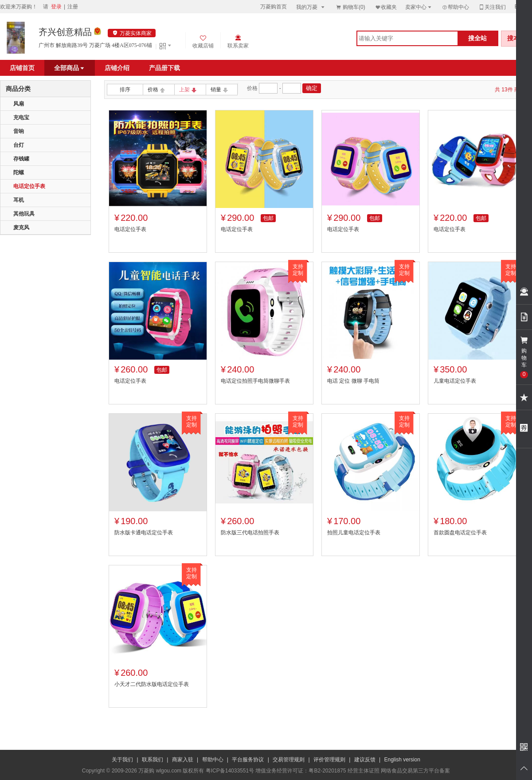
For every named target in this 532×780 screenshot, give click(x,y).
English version (402, 760)
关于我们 (122, 760)
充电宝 (21, 118)
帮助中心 (455, 7)
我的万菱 (311, 7)
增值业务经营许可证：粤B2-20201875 (301, 771)
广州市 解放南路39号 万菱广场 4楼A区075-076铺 (95, 45)
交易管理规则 (289, 760)
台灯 (19, 145)
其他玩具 (24, 214)
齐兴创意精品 (65, 32)
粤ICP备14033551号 (230, 771)
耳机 (19, 200)
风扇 (19, 104)
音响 (19, 131)
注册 (73, 7)
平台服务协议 (248, 760)
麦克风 (21, 227)
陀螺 (19, 172)
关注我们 (492, 7)
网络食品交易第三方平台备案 (415, 771)
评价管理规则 (329, 760)
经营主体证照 (364, 771)
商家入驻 (183, 760)
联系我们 (153, 760)
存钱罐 (21, 159)
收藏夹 (386, 7)
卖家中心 (419, 7)
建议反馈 (365, 760)
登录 (56, 7)
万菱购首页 (274, 7)
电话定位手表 (29, 186)
